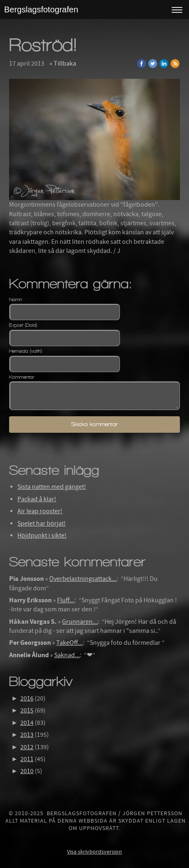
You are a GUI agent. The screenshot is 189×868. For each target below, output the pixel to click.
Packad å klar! (37, 499)
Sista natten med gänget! (52, 487)
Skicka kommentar (94, 424)
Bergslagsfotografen (41, 9)
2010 (27, 771)
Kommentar (22, 377)
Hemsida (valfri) (26, 351)
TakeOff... (69, 643)
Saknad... (67, 655)
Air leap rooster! (40, 511)
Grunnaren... (80, 622)
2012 (27, 747)
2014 (27, 723)
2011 (27, 759)
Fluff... (66, 600)
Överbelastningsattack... (83, 579)
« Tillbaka (63, 64)
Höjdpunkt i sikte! (42, 535)
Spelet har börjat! (42, 524)
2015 (27, 710)
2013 (27, 735)
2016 (27, 698)
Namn (16, 300)
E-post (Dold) (23, 325)
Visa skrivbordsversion (94, 852)
